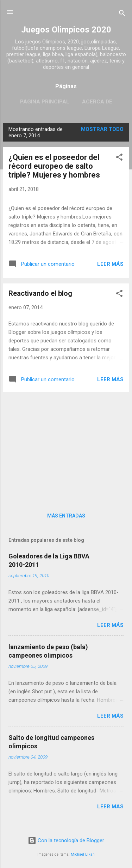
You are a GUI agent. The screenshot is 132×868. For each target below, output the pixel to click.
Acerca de (97, 102)
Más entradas (66, 516)
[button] (119, 158)
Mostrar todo (102, 129)
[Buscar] (122, 14)
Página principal (45, 102)
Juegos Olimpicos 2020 (66, 30)
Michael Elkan (83, 854)
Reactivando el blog (40, 293)
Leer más (110, 264)
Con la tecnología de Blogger (66, 840)
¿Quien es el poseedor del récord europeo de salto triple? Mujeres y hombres (54, 166)
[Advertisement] (66, 447)
